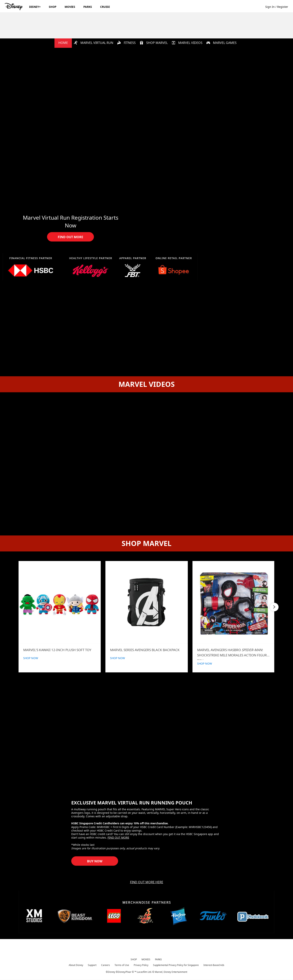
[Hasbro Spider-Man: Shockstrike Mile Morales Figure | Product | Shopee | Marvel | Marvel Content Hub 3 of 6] (234, 602)
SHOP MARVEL (154, 43)
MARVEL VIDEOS (187, 43)
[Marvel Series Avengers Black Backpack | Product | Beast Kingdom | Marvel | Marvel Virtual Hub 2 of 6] (146, 602)
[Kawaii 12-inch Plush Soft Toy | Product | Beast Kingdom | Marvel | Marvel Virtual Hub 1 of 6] (60, 602)
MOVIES (146, 959)
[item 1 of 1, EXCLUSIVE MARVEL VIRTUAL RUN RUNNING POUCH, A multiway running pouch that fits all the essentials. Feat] (147, 740)
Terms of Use (122, 965)
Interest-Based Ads (214, 965)
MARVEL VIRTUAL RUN (94, 43)
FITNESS (126, 43)
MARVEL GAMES (221, 43)
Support (92, 965)
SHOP (134, 959)
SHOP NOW (31, 658)
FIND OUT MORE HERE (147, 882)
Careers (106, 965)
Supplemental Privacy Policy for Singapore (176, 965)
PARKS (158, 959)
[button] (279, 7)
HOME (63, 43)
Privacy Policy (141, 965)
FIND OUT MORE (118, 838)
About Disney (76, 965)
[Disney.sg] (14, 7)
